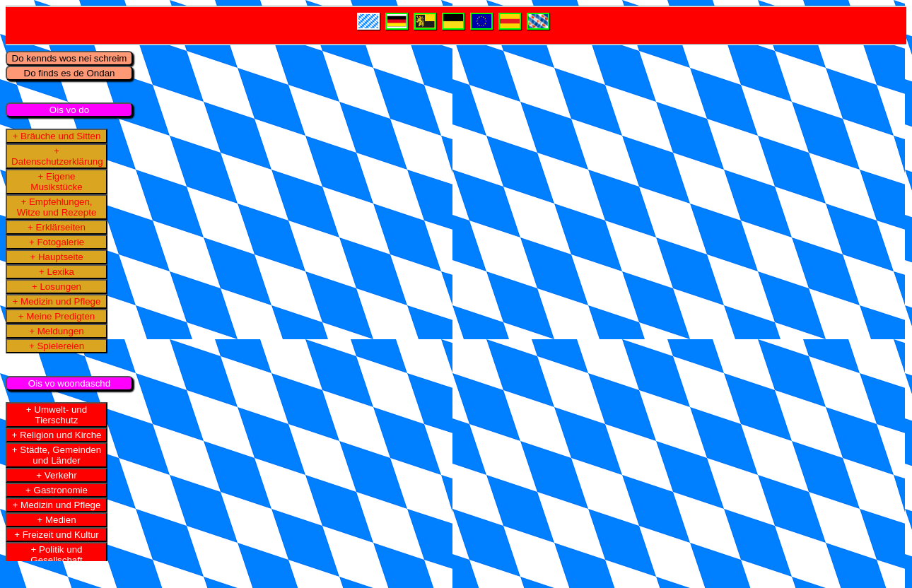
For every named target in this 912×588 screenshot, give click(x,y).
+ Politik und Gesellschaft (56, 555)
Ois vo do (69, 110)
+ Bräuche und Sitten (57, 136)
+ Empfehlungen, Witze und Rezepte (57, 207)
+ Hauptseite (56, 257)
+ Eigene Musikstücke (56, 182)
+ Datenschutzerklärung (57, 156)
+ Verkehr (56, 475)
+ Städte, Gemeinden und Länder (57, 455)
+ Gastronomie (57, 490)
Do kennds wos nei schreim (70, 58)
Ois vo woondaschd (69, 383)
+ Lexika (57, 272)
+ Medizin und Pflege (57, 301)
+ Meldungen (56, 331)
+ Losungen (57, 287)
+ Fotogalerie (57, 242)
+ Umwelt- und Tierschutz (57, 415)
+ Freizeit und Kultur (57, 535)
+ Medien (56, 520)
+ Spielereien (57, 346)
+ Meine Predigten (57, 316)
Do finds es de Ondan (70, 73)
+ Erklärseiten (57, 227)
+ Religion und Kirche (56, 435)
